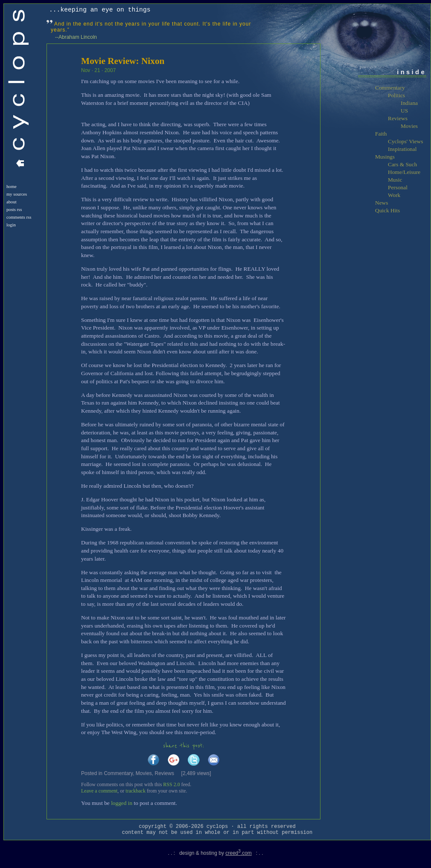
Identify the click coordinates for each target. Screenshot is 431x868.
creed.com (239, 853)
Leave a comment (99, 791)
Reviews (165, 773)
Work (394, 195)
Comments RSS (19, 217)
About (12, 202)
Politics (396, 95)
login (11, 225)
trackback (135, 791)
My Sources (17, 194)
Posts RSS (14, 210)
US (404, 111)
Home (12, 187)
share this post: (183, 746)
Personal (398, 187)
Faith (381, 134)
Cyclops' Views (405, 141)
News (381, 203)
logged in (122, 803)
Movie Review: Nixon (123, 61)
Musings (385, 157)
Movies (144, 773)
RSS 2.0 (171, 784)
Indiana (409, 103)
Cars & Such (402, 164)
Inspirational (402, 149)
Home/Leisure (404, 172)
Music (395, 180)
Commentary (118, 773)
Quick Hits (387, 210)
